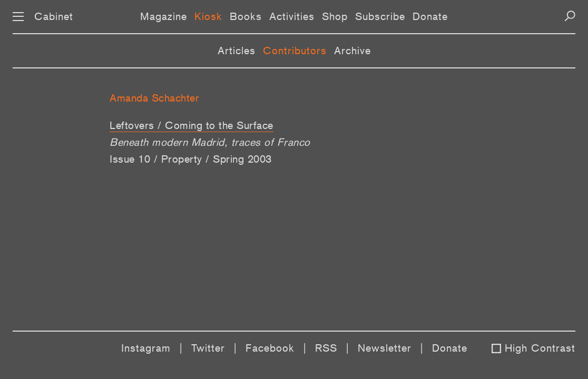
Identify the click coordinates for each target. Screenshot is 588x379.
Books (246, 16)
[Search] (570, 16)
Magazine (164, 16)
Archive (352, 51)
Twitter (208, 348)
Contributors (295, 51)
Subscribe (380, 16)
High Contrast (540, 348)
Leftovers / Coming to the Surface (192, 125)
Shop (335, 16)
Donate (430, 16)
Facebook (270, 348)
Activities (292, 16)
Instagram (146, 348)
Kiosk (208, 16)
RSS (326, 348)
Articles (237, 51)
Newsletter (385, 348)
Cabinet (54, 16)
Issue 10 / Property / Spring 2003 (191, 159)
